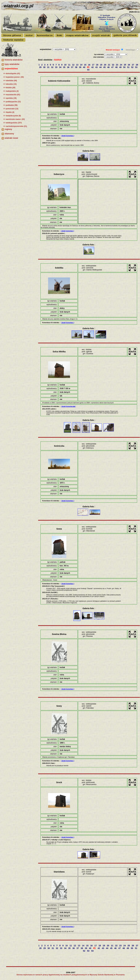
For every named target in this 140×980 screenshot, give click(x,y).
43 (97, 67)
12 (73, 65)
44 (101, 67)
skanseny (9, 134)
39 (80, 67)
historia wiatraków (14, 60)
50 (125, 67)
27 (133, 65)
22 (113, 65)
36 (68, 67)
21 (109, 65)
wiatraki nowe (11, 138)
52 (132, 67)
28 (137, 65)
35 (64, 67)
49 (121, 67)
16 (89, 65)
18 (97, 65)
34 (60, 67)
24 (121, 65)
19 (101, 65)
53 (137, 67)
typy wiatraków (12, 64)
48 (117, 67)
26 (129, 65)
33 (56, 67)
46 (109, 67)
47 (113, 67)
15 (85, 65)
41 (89, 67)
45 (105, 67)
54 (88, 70)
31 (48, 67)
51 (129, 67)
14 (81, 65)
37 (72, 67)
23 (117, 65)
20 (105, 65)
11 (69, 65)
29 (41, 67)
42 (93, 67)
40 (84, 67)
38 (76, 67)
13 (77, 65)
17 (93, 65)
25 (125, 65)
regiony (8, 129)
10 (66, 65)
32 (53, 67)
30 (44, 67)
